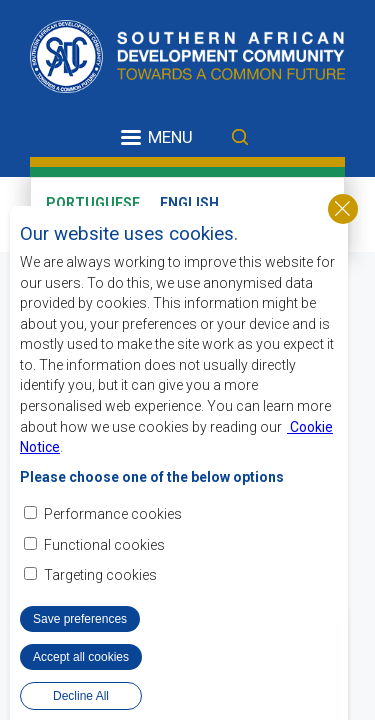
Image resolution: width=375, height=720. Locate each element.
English (189, 203)
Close (343, 233)
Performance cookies (113, 539)
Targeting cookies (100, 599)
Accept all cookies (81, 681)
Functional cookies (104, 569)
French (73, 222)
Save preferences (80, 643)
